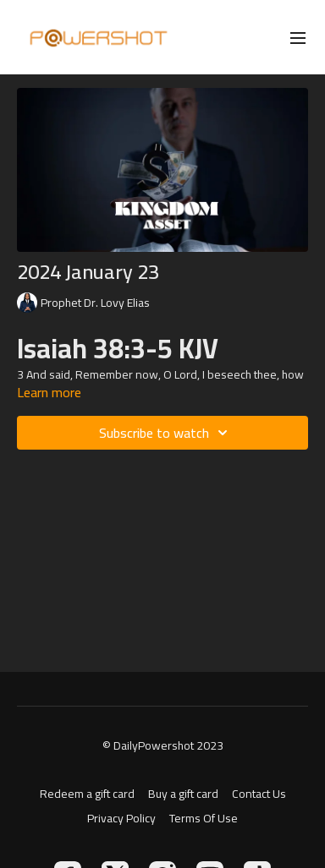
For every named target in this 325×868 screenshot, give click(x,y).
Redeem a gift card (87, 794)
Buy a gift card (183, 794)
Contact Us (259, 794)
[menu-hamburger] (298, 37)
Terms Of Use (204, 819)
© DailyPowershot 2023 (163, 745)
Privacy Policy (121, 819)
